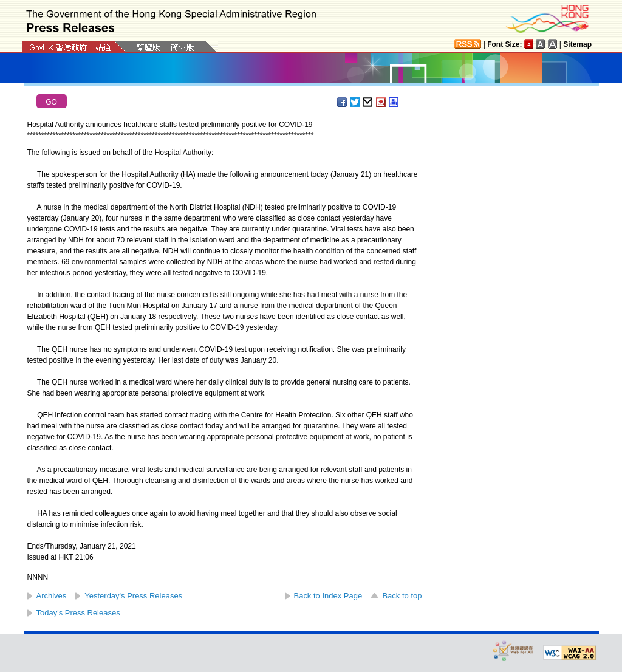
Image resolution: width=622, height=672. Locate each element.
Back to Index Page (328, 596)
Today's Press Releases (78, 613)
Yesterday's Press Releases (133, 596)
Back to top (402, 596)
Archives (52, 596)
